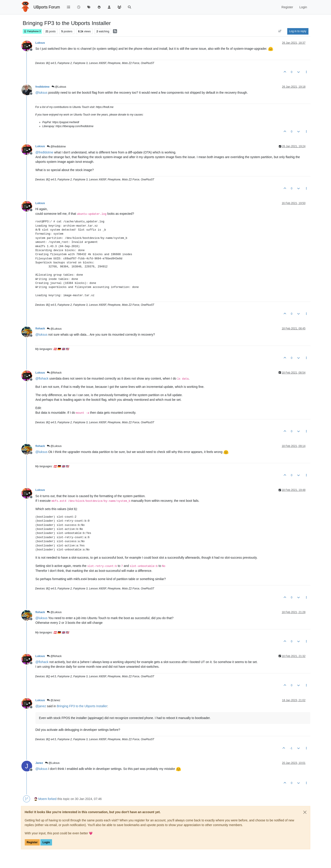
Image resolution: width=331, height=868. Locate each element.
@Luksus (59, 87)
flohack (40, 329)
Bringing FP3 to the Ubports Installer (82, 706)
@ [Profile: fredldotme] (44, 152)
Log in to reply (298, 31)
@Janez (54, 700)
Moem (43, 799)
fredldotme (43, 87)
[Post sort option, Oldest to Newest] (280, 31)
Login (46, 842)
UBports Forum (47, 7)
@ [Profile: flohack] (42, 378)
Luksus (40, 43)
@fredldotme (56, 147)
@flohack (54, 373)
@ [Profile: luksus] (42, 93)
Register (32, 842)
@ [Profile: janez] (41, 706)
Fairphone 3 (32, 31)
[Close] (305, 812)
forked (52, 799)
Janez (39, 763)
